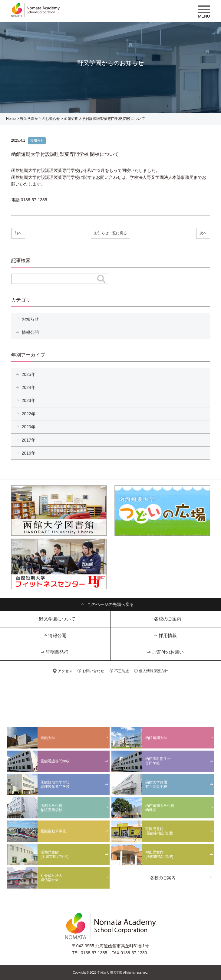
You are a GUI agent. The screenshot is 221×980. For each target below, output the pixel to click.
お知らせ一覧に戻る (110, 233)
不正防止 (122, 671)
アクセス (65, 671)
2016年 (29, 453)
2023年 (29, 400)
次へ (203, 233)
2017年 (29, 440)
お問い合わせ (93, 671)
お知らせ (30, 319)
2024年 (29, 387)
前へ (18, 233)
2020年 (29, 427)
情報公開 (30, 332)
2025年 (29, 374)
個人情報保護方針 (153, 671)
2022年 (29, 414)
